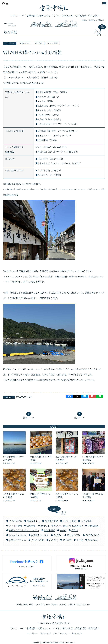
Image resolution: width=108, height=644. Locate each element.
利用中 (75, 530)
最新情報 (31, 16)
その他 (80, 540)
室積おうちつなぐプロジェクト (24, 530)
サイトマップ (45, 633)
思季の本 (67, 540)
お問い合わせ (77, 633)
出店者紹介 (78, 526)
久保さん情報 (38, 540)
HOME (84, 20)
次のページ (79, 418)
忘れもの (53, 540)
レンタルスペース (18, 535)
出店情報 (39, 43)
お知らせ (45, 526)
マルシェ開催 (53, 43)
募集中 (63, 530)
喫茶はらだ (67, 16)
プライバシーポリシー (61, 633)
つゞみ (56, 16)
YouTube (93, 540)
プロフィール (18, 16)
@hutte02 (10, 152)
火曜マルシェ (44, 16)
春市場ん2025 (92, 535)
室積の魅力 (93, 526)
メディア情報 (15, 526)
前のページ (29, 418)
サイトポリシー (32, 633)
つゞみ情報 (86, 521)
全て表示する (15, 521)
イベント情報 (69, 521)
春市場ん (58, 535)
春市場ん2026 (74, 535)
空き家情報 (50, 530)
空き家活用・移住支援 (86, 16)
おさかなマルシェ (18, 540)
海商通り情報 (51, 521)
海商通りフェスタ (40, 535)
